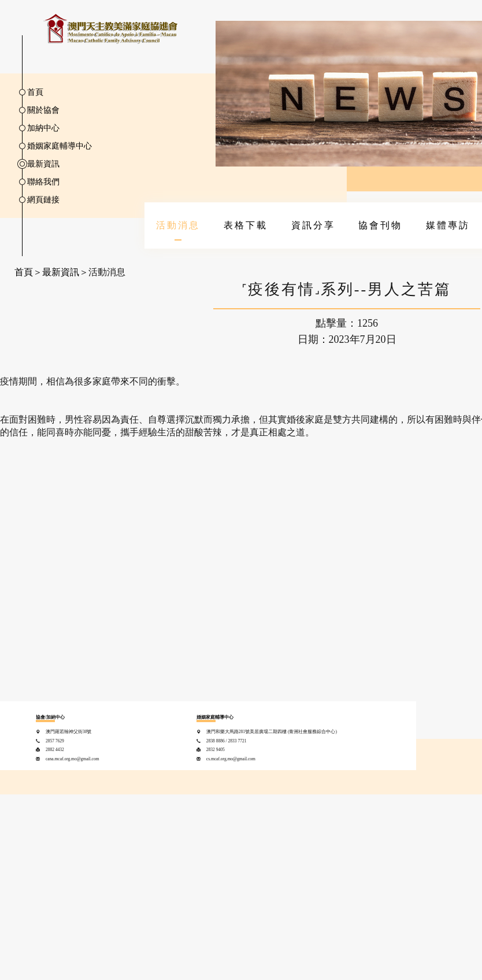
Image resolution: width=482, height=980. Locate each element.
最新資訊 (43, 164)
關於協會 (43, 110)
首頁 (35, 92)
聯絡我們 (43, 182)
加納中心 (43, 128)
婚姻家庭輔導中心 (60, 146)
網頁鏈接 (43, 200)
